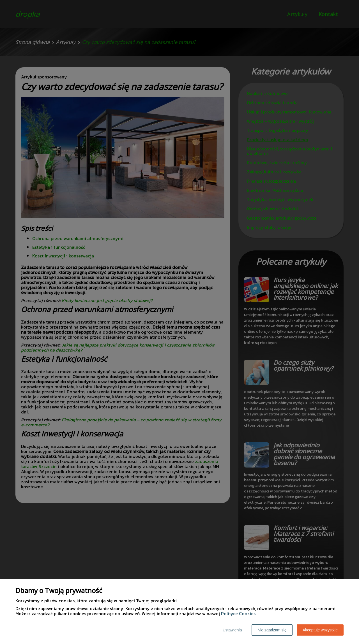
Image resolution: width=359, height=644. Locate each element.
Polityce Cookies (238, 613)
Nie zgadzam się (272, 630)
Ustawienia (232, 630)
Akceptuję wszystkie (320, 630)
